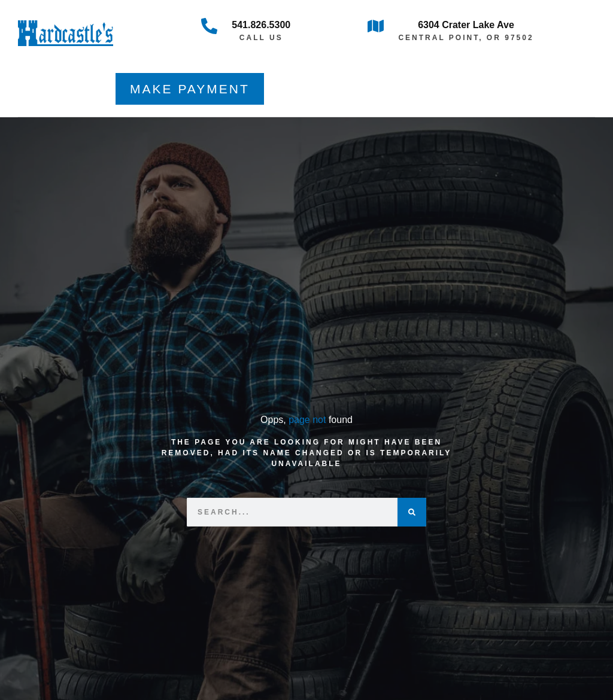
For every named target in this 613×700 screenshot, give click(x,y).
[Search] (412, 512)
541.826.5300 (261, 25)
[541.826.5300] (209, 26)
